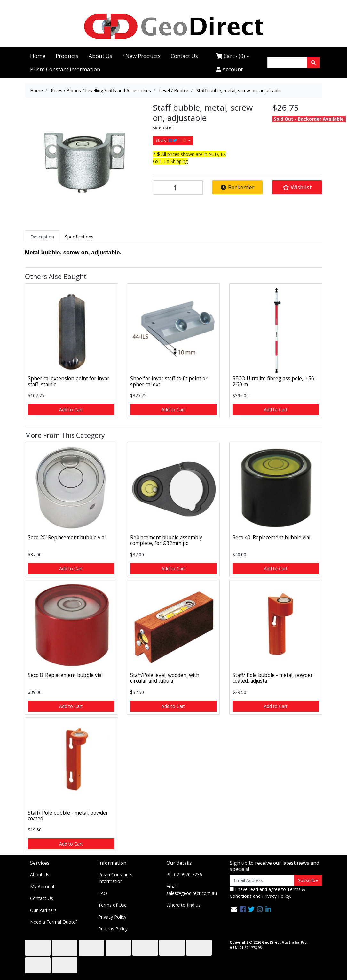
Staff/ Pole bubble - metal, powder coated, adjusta (273, 678)
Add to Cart (71, 410)
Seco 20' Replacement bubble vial (67, 537)
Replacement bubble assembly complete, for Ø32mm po (166, 540)
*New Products (142, 56)
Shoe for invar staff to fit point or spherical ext (169, 381)
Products (67, 56)
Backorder (237, 187)
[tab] (42, 237)
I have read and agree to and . (268, 893)
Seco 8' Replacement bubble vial (65, 675)
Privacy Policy (112, 917)
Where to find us (183, 905)
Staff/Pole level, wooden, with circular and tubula (165, 678)
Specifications (79, 237)
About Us (100, 56)
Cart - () (231, 56)
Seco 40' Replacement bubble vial (271, 537)
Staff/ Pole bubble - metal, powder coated (68, 816)
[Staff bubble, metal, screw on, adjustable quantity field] (178, 187)
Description (42, 237)
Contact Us (184, 56)
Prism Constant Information (65, 69)
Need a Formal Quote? (54, 922)
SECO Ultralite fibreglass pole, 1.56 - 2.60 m (275, 381)
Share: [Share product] (172, 140)
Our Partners (43, 910)
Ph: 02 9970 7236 (184, 875)
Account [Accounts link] (229, 69)
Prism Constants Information (115, 878)
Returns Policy (113, 929)
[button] (297, 187)
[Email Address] (262, 880)
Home (38, 56)
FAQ (103, 893)
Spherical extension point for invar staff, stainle (69, 381)
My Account (42, 886)
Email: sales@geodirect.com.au (192, 890)
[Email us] (234, 909)
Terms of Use (112, 905)
